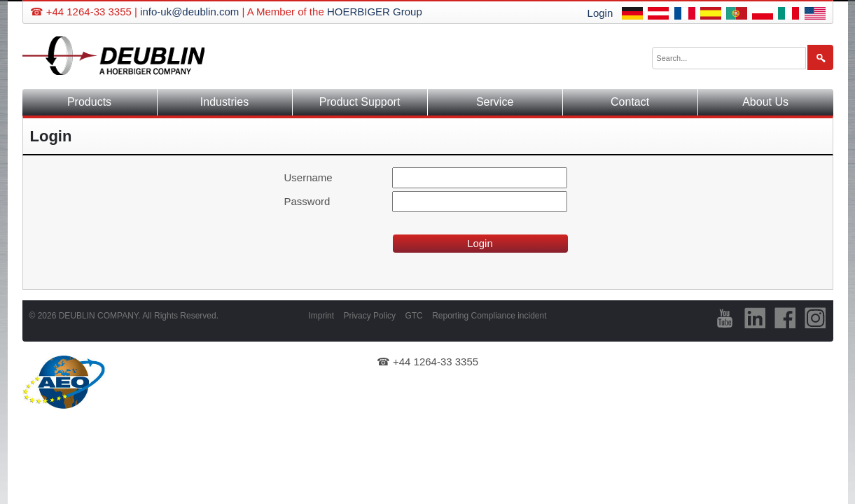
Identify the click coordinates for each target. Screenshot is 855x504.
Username (308, 177)
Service (495, 102)
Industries (224, 102)
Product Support (360, 102)
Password (307, 201)
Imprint (321, 316)
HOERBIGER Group (375, 12)
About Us (765, 102)
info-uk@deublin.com (189, 12)
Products (89, 102)
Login (600, 13)
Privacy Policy (369, 316)
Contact (630, 102)
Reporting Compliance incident (489, 316)
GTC (413, 316)
